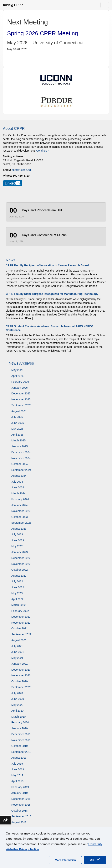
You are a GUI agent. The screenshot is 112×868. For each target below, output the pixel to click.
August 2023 (19, 529)
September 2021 (21, 634)
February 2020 (20, 722)
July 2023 (17, 534)
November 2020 (21, 675)
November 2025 (21, 399)
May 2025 (17, 429)
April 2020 (17, 711)
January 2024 (20, 505)
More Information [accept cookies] (65, 860)
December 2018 (21, 799)
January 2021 (20, 664)
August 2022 (19, 576)
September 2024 (21, 470)
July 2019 (17, 764)
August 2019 (19, 758)
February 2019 (20, 787)
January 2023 (20, 552)
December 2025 (21, 393)
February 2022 (20, 611)
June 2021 (18, 652)
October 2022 (20, 570)
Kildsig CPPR (13, 5)
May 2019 (17, 775)
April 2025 (17, 435)
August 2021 (19, 640)
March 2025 (18, 440)
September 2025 (21, 405)
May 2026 (17, 370)
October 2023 (20, 517)
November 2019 (21, 740)
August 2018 (19, 822)
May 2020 (17, 705)
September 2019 (21, 752)
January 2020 (20, 728)
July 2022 (17, 581)
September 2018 (21, 816)
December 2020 (21, 670)
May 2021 (17, 658)
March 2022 (18, 605)
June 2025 (18, 423)
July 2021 (17, 646)
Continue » (43, 151)
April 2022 (17, 599)
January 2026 (20, 388)
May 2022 (17, 593)
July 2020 (17, 693)
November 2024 (21, 458)
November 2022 (21, 564)
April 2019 (17, 781)
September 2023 (21, 523)
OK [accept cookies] (95, 860)
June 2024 (18, 487)
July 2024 (17, 482)
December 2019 (21, 734)
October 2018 (20, 811)
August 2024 (19, 476)
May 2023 (17, 546)
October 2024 (20, 464)
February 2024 (20, 499)
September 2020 (21, 687)
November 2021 (21, 623)
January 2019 (20, 793)
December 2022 (21, 558)
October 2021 (20, 628)
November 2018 (21, 805)
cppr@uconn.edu (22, 170)
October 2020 (20, 681)
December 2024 (21, 452)
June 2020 (18, 699)
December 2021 (21, 617)
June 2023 (18, 540)
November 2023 (21, 511)
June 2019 (18, 769)
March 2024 (18, 493)
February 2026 (20, 382)
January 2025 (20, 446)
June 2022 (18, 587)
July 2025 (17, 417)
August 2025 (19, 411)
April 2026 (17, 376)
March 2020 (18, 717)
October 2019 (20, 746)
